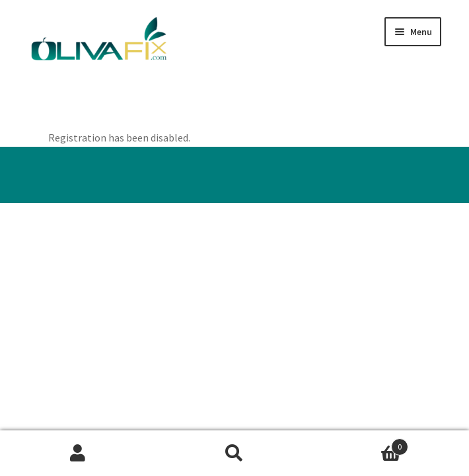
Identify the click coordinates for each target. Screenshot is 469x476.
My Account (78, 454)
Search (235, 454)
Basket (360, 444)
